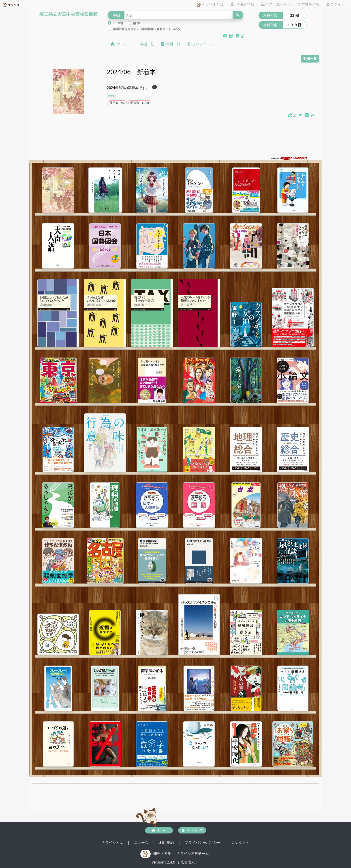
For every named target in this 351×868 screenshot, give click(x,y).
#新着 (111, 96)
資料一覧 (171, 44)
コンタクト (240, 842)
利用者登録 (242, 4)
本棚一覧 (144, 44)
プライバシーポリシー (203, 842)
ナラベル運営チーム (193, 853)
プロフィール (201, 44)
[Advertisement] (175, 138)
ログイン (336, 4)
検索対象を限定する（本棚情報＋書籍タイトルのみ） (148, 29)
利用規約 (167, 842)
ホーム (119, 44)
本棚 (118, 23)
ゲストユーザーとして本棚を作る (290, 4)
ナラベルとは (210, 5)
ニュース (142, 842)
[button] (225, 36)
